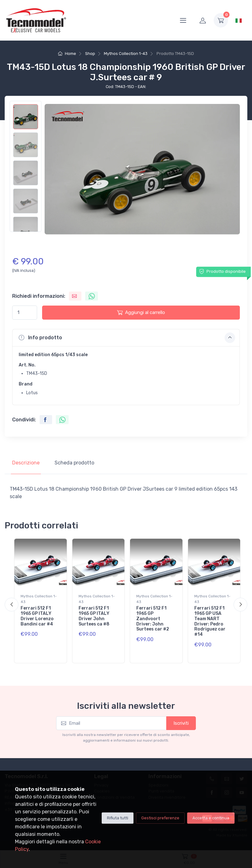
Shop (90, 54)
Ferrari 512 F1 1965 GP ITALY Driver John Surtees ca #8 (94, 616)
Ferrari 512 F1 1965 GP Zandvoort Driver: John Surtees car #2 (153, 619)
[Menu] (183, 20)
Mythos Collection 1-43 (126, 54)
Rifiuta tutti (118, 818)
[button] (126, 338)
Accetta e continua (211, 818)
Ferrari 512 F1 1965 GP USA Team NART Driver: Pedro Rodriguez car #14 (210, 621)
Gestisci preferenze (160, 818)
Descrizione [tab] (26, 463)
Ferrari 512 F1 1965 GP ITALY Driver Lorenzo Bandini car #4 (37, 616)
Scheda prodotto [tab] (74, 463)
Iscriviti (181, 723)
